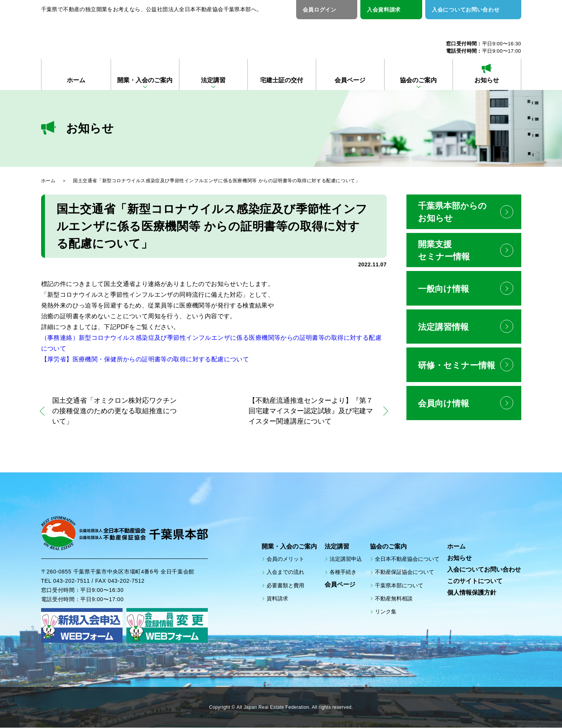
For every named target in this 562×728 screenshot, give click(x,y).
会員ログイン (320, 10)
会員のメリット (285, 559)
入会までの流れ (285, 572)
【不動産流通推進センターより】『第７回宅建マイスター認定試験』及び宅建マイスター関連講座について (311, 411)
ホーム (76, 80)
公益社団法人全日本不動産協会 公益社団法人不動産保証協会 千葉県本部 (132, 35)
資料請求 (277, 598)
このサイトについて (475, 581)
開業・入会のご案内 (145, 80)
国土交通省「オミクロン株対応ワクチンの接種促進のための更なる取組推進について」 (115, 411)
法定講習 (213, 80)
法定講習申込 (346, 559)
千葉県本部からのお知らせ (452, 212)
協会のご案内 (418, 80)
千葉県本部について (399, 585)
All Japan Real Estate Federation (273, 708)
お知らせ (487, 80)
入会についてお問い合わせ (466, 10)
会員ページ (350, 80)
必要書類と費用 (285, 585)
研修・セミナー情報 (457, 366)
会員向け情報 (443, 405)
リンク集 (386, 612)
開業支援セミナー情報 (444, 250)
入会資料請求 (384, 10)
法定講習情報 (443, 328)
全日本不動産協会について (407, 559)
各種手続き (343, 572)
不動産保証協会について (405, 572)
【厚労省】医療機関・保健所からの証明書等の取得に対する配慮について (145, 359)
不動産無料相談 (394, 598)
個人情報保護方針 (472, 593)
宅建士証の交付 (282, 80)
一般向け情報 (443, 289)
